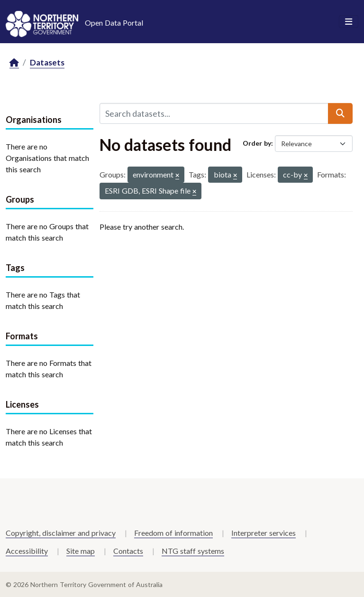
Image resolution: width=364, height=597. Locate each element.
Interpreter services (264, 533)
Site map (81, 551)
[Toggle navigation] (349, 22)
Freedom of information (173, 533)
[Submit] (340, 113)
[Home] (14, 63)
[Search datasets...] (214, 113)
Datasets (47, 62)
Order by (257, 143)
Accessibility (27, 551)
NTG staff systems (193, 551)
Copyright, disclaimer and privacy (61, 533)
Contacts (128, 551)
